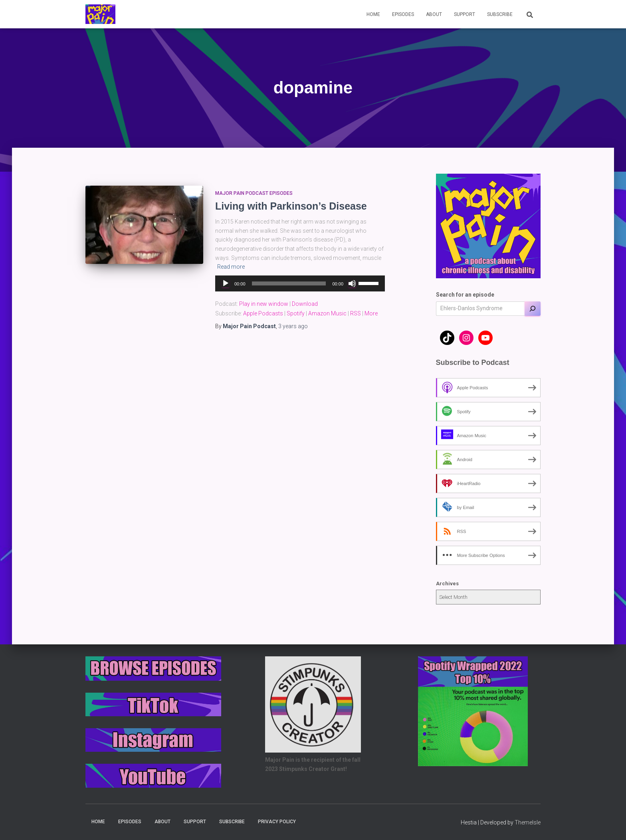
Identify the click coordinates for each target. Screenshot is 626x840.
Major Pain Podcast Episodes (254, 193)
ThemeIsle (528, 822)
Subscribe (500, 14)
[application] (300, 283)
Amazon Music (327, 313)
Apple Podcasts (263, 313)
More (371, 313)
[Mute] (352, 283)
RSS (356, 313)
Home (373, 14)
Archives (447, 583)
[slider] (289, 283)
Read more (231, 267)
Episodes (403, 14)
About (434, 14)
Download (305, 304)
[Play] (226, 283)
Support (465, 14)
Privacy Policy (277, 822)
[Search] (533, 309)
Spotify (296, 313)
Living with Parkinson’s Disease (291, 206)
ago (293, 326)
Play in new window (264, 304)
